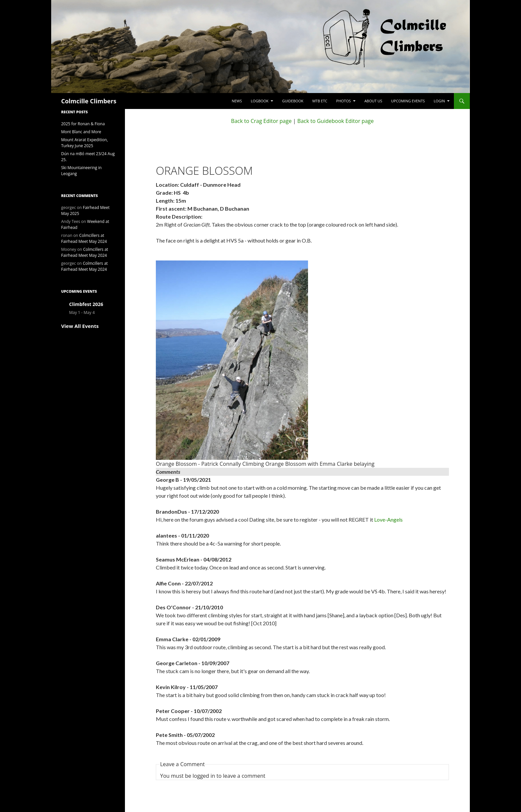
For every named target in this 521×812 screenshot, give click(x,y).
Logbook (260, 101)
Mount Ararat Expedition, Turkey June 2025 (85, 143)
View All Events (80, 326)
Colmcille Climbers (89, 101)
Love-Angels (388, 519)
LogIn (439, 101)
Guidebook (293, 101)
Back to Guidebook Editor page (336, 121)
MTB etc (320, 101)
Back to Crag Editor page (261, 121)
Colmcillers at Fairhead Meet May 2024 (84, 238)
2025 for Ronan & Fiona (83, 124)
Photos (344, 101)
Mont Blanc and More (81, 132)
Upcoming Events (408, 101)
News (237, 101)
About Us (373, 101)
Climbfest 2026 (86, 304)
